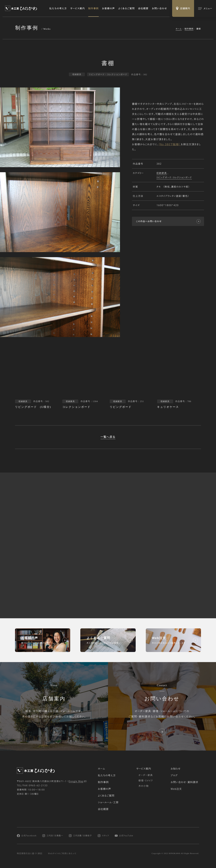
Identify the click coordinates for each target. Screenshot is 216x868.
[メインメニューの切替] (205, 8)
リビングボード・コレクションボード (174, 178)
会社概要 (143, 8)
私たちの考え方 (58, 8)
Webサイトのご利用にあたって (62, 854)
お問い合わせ (159, 8)
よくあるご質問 (127, 8)
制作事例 (93, 8)
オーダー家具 (146, 775)
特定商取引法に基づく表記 (30, 854)
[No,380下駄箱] (169, 145)
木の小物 (144, 786)
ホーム (179, 29)
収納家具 (162, 173)
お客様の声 (109, 8)
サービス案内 (78, 8)
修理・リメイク (146, 781)
